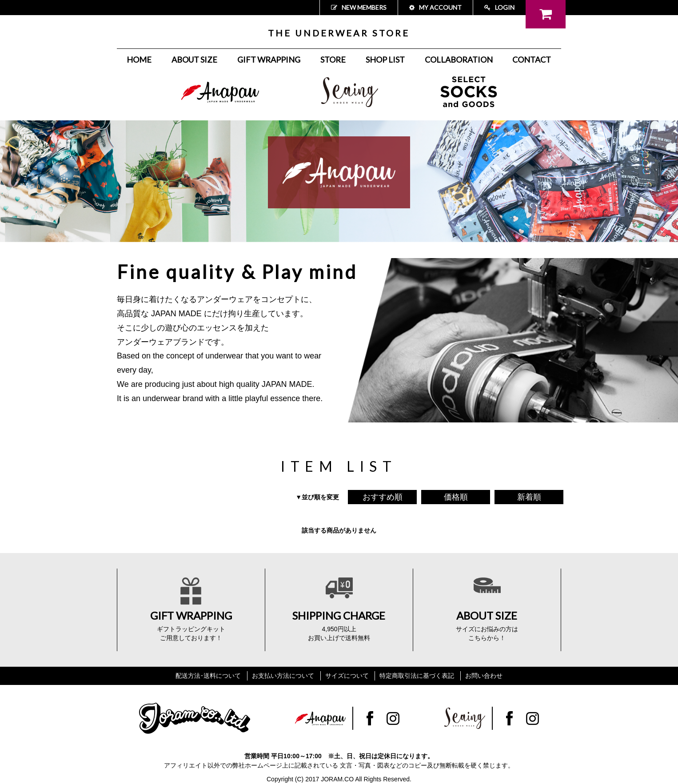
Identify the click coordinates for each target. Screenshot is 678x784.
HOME (139, 60)
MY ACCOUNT (435, 7)
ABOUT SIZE (194, 60)
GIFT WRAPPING (269, 60)
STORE (333, 60)
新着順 (529, 497)
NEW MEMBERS (359, 7)
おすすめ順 (383, 497)
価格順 (456, 497)
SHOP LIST (385, 60)
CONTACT (532, 60)
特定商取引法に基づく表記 (417, 676)
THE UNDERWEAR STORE (339, 33)
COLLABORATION (459, 60)
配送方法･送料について (208, 676)
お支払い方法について (283, 676)
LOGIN (499, 7)
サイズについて (347, 676)
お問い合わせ (484, 676)
